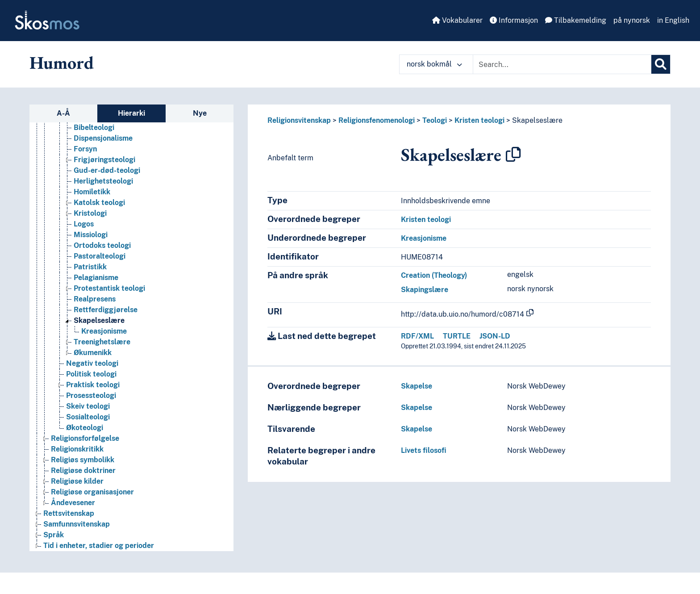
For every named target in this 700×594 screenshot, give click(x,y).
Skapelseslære (537, 120)
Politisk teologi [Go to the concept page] (91, 374)
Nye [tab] (200, 113)
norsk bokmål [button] (434, 64)
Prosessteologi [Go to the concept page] (91, 395)
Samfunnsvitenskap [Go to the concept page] (77, 524)
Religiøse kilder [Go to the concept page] (77, 481)
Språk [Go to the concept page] (54, 535)
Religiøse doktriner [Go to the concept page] (83, 471)
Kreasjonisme (424, 238)
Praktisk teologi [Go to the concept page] (93, 385)
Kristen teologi (479, 120)
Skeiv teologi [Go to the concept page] (88, 406)
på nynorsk (632, 20)
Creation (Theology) (434, 275)
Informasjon (514, 20)
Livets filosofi (424, 450)
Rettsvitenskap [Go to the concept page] (69, 513)
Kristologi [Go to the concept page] (90, 213)
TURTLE (457, 336)
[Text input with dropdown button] (562, 64)
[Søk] (661, 64)
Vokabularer (457, 20)
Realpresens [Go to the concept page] (95, 299)
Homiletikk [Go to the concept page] (92, 192)
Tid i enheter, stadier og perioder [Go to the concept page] (99, 546)
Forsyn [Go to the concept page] (85, 149)
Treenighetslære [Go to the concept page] (102, 342)
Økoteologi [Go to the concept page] (85, 428)
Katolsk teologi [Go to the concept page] (99, 203)
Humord (62, 63)
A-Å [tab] (63, 113)
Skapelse (417, 386)
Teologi (435, 120)
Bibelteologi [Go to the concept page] (94, 128)
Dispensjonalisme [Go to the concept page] (103, 138)
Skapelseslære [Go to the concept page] (99, 320)
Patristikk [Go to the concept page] (90, 267)
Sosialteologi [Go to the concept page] (88, 417)
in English (673, 20)
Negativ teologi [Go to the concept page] (92, 363)
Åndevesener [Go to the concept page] (73, 503)
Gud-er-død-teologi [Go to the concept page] (107, 170)
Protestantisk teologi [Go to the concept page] (109, 288)
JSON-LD (495, 336)
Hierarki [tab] (131, 113)
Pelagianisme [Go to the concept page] (96, 278)
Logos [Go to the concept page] (84, 224)
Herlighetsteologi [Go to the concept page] (103, 181)
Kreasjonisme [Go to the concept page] (104, 331)
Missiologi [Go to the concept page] (91, 235)
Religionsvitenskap (299, 120)
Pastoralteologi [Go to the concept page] (100, 256)
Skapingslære (425, 290)
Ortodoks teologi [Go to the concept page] (102, 245)
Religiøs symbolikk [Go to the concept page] (83, 460)
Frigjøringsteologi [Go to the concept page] (104, 160)
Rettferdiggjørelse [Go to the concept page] (106, 310)
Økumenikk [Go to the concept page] (93, 353)
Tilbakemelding (576, 20)
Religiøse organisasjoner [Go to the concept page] (92, 492)
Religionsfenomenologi (377, 120)
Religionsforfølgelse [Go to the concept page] (85, 438)
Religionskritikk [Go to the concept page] (77, 449)
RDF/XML (417, 336)
